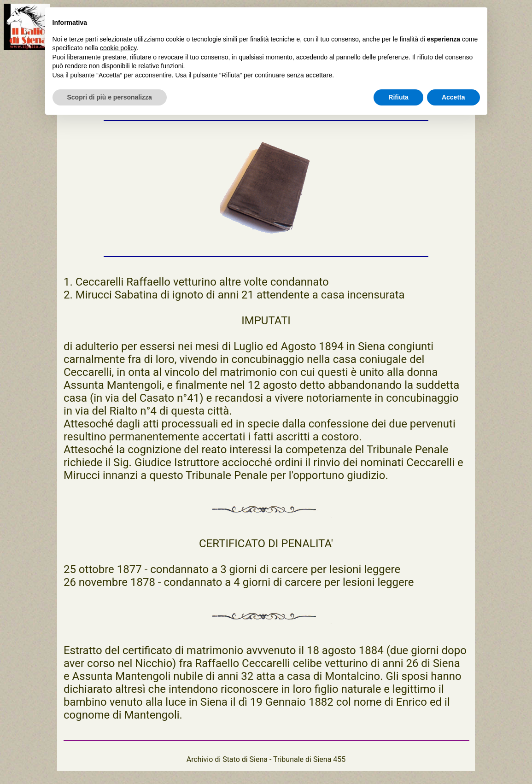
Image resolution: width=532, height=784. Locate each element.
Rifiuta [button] (398, 97)
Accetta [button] (453, 97)
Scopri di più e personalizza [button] (110, 97)
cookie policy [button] (118, 48)
